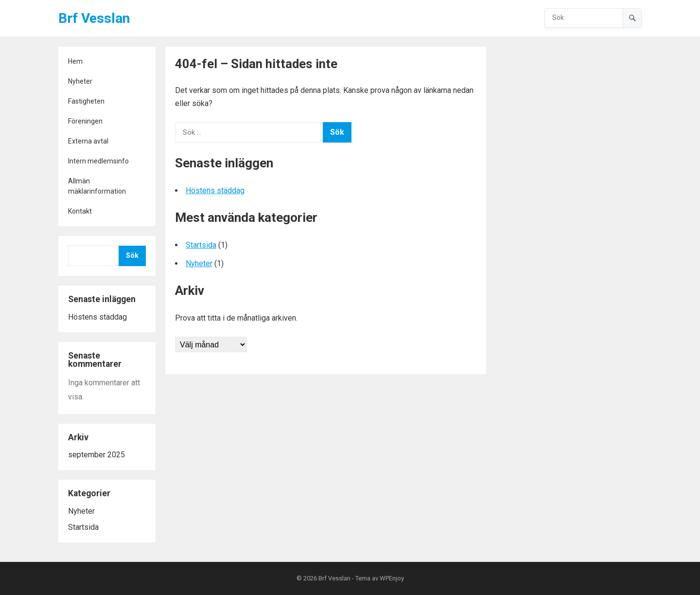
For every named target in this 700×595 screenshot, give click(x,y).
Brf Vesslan (94, 18)
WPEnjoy (392, 578)
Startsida (83, 527)
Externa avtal (88, 141)
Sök (132, 256)
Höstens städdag (97, 317)
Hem (75, 61)
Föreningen (85, 121)
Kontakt (80, 211)
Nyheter (80, 81)
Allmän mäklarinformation (97, 186)
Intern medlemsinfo (98, 161)
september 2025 (96, 455)
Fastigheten (86, 101)
